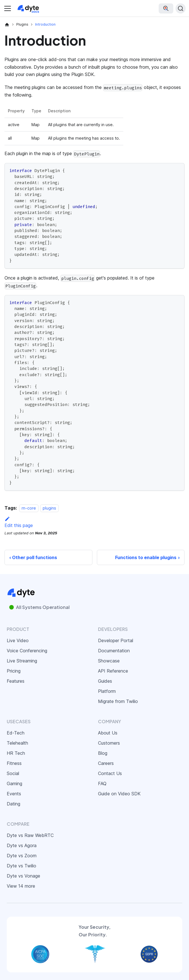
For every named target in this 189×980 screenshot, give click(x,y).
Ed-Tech (16, 733)
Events (14, 794)
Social (13, 773)
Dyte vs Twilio (21, 866)
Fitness (14, 763)
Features (16, 681)
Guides (105, 681)
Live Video (18, 640)
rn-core (29, 508)
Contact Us (110, 773)
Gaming (14, 783)
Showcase (109, 661)
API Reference (113, 671)
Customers (109, 743)
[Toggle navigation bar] (8, 8)
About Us (108, 733)
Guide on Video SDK (119, 794)
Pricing (14, 671)
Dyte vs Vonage (23, 876)
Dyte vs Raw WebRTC (30, 835)
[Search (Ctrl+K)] (181, 8)
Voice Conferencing (27, 651)
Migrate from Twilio (118, 701)
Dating (13, 804)
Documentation (114, 651)
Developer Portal (116, 640)
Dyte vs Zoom (22, 856)
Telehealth (17, 743)
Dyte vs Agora (22, 845)
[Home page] (7, 24)
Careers (106, 763)
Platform (107, 691)
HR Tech (16, 753)
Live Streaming (22, 661)
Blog (103, 753)
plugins (49, 508)
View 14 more (21, 886)
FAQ (102, 783)
